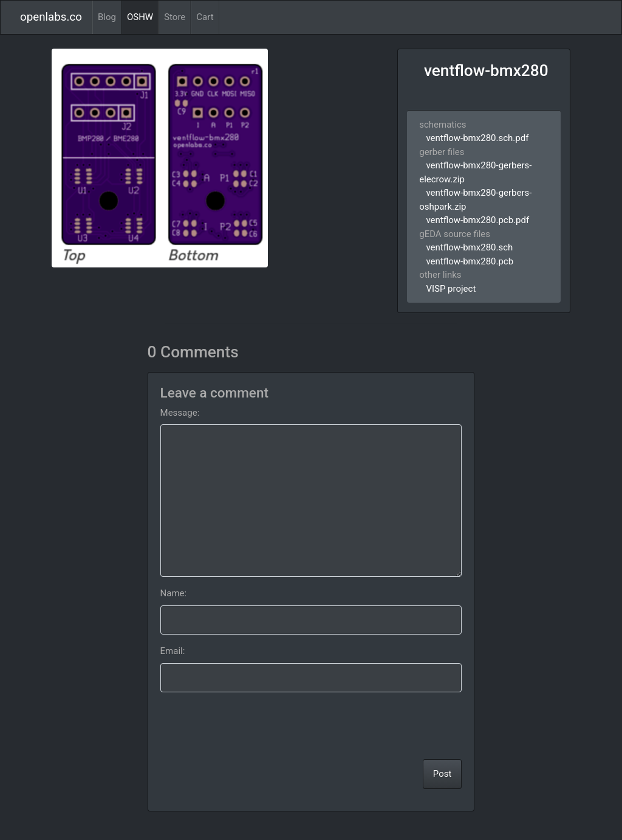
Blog (107, 17)
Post (443, 774)
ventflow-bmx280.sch (469, 247)
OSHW (140, 17)
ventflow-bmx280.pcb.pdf (477, 220)
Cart (205, 17)
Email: (173, 651)
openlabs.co (51, 17)
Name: (174, 593)
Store (175, 17)
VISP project (451, 289)
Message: (180, 413)
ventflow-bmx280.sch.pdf (477, 138)
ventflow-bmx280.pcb (470, 261)
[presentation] (369, 726)
